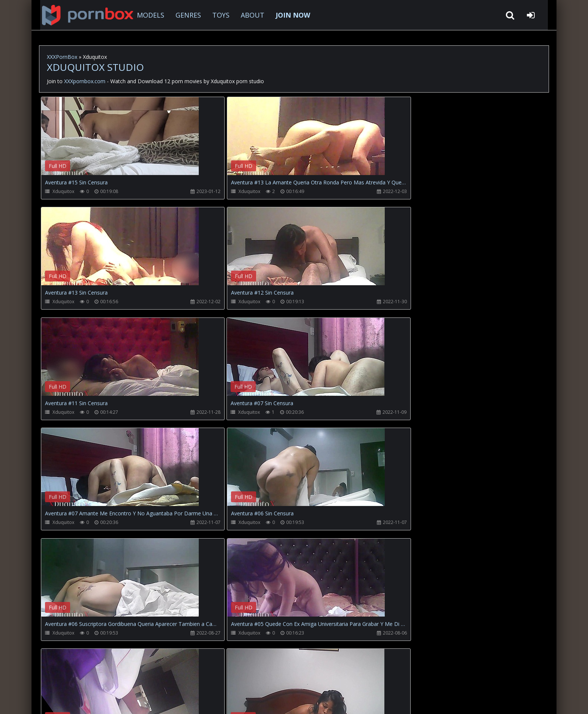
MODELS (145, 15)
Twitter (209, 679)
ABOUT (247, 15)
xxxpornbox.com (96, 701)
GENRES (182, 15)
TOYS (215, 15)
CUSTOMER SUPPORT (100, 679)
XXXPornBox (62, 57)
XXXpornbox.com (80, 15)
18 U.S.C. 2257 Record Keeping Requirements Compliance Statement (280, 701)
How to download (163, 679)
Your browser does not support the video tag (120, 141)
